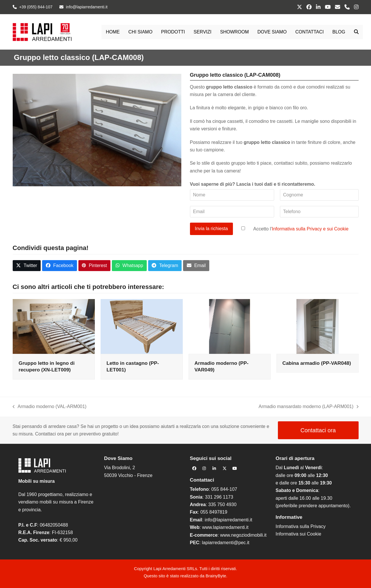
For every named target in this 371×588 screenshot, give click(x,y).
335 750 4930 (223, 505)
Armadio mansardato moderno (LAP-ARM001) (309, 407)
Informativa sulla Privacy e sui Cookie (310, 229)
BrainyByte (216, 576)
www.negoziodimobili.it (243, 535)
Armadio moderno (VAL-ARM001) (50, 407)
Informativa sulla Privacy (301, 526)
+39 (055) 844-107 (36, 7)
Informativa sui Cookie (298, 534)
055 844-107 (224, 489)
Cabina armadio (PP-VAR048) (317, 363)
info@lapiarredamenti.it (228, 520)
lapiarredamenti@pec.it (226, 543)
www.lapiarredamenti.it (225, 527)
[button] (356, 32)
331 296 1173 (219, 497)
